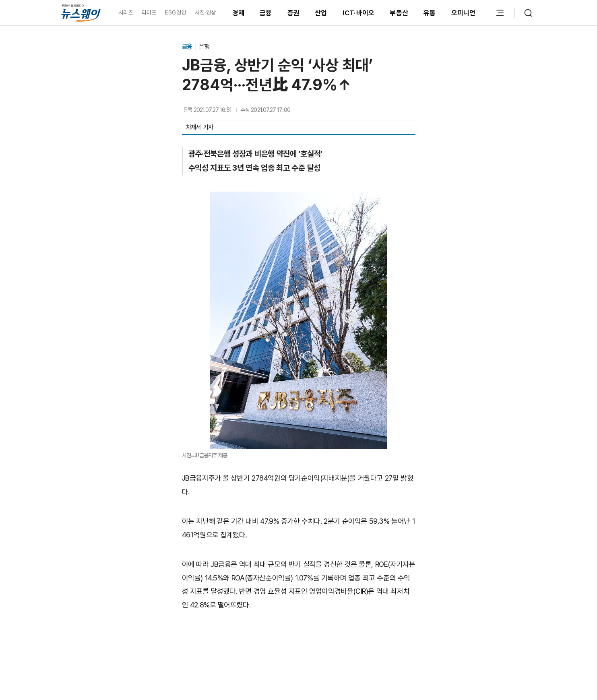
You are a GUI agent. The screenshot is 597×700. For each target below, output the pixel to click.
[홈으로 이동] (81, 13)
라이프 (149, 12)
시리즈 (126, 12)
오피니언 (464, 13)
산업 (321, 13)
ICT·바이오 (359, 13)
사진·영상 (205, 12)
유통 (430, 13)
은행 (204, 46)
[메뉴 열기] (500, 13)
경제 (239, 13)
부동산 (399, 13)
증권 (294, 13)
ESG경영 (176, 12)
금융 (266, 13)
